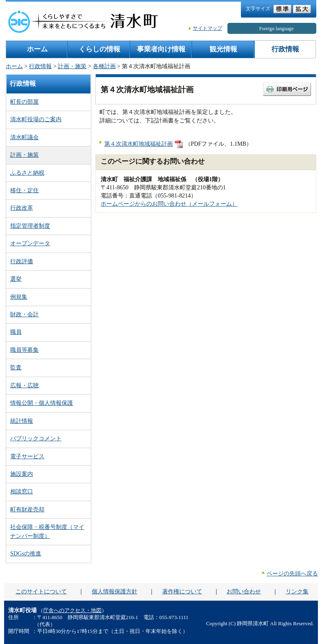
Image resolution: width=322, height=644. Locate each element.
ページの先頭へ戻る (292, 573)
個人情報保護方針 (115, 591)
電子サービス (27, 456)
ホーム (37, 49)
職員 (16, 332)
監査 (16, 367)
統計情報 (22, 421)
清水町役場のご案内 (36, 119)
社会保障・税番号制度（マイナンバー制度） (47, 531)
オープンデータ (30, 243)
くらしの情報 (99, 49)
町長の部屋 (24, 102)
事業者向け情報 (161, 49)
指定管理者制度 (30, 226)
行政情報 (285, 49)
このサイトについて (41, 591)
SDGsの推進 (26, 553)
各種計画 (104, 66)
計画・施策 (72, 66)
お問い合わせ (244, 591)
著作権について (182, 591)
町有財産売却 (27, 509)
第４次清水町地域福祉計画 (139, 144)
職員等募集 (24, 350)
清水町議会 (24, 137)
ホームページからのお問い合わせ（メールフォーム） (169, 204)
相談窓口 (22, 491)
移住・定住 (24, 190)
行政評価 (22, 261)
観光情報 (223, 49)
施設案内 (22, 474)
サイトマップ (207, 28)
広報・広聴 (24, 385)
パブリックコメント (36, 438)
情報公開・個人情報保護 (42, 403)
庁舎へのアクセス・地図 (72, 611)
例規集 (19, 297)
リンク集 (297, 591)
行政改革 (22, 208)
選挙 (16, 279)
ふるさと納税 (27, 173)
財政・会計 (24, 314)
